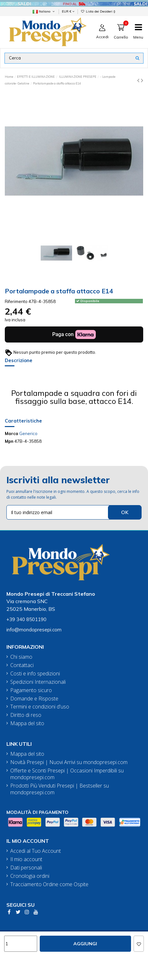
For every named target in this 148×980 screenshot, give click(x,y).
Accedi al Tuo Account (36, 851)
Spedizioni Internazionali (38, 682)
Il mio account (26, 859)
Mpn (9, 441)
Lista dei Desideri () (98, 11)
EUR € (68, 11)
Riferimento (16, 301)
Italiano (44, 11)
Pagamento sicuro (31, 690)
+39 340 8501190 (26, 619)
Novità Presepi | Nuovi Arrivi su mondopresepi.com (69, 762)
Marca (12, 433)
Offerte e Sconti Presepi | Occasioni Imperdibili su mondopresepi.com (67, 774)
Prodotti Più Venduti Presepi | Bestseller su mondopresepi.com (60, 789)
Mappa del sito (27, 723)
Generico (28, 433)
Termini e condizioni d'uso (40, 707)
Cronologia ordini (30, 876)
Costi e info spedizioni (35, 674)
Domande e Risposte (34, 699)
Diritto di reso (26, 715)
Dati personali (26, 868)
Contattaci (22, 665)
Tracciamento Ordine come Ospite (49, 884)
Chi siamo (21, 657)
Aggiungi (85, 944)
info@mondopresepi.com (34, 630)
